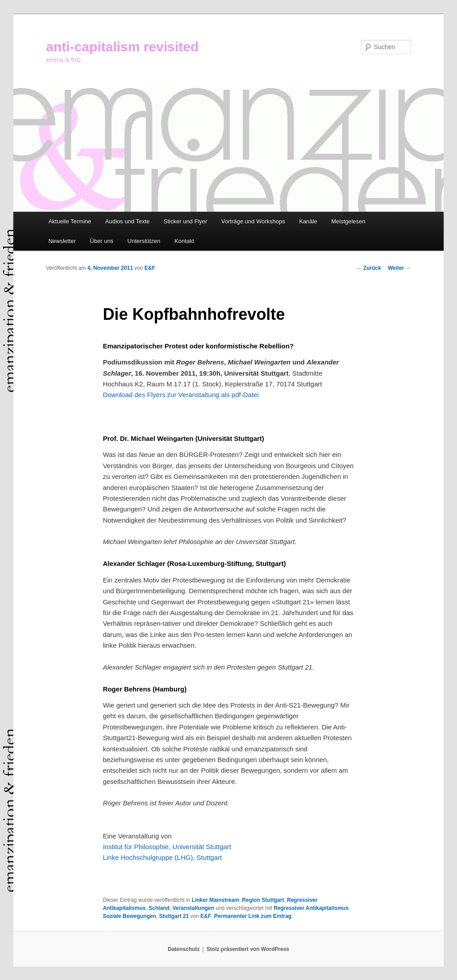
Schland (159, 908)
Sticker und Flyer (186, 221)
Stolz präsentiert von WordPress (248, 949)
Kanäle (308, 221)
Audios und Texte (128, 221)
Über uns (102, 241)
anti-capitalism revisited (122, 47)
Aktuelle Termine (70, 221)
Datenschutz (184, 949)
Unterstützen (144, 241)
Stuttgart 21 (174, 916)
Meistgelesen (348, 221)
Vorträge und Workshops (253, 221)
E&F (150, 268)
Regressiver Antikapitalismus (311, 908)
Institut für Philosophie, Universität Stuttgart (167, 847)
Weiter (399, 268)
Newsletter (62, 241)
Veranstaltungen (193, 908)
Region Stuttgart (263, 900)
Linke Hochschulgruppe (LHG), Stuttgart (162, 857)
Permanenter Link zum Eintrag (253, 916)
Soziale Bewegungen (129, 916)
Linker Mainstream (216, 900)
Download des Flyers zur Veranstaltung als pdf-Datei (181, 395)
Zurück (369, 268)
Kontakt (184, 241)
